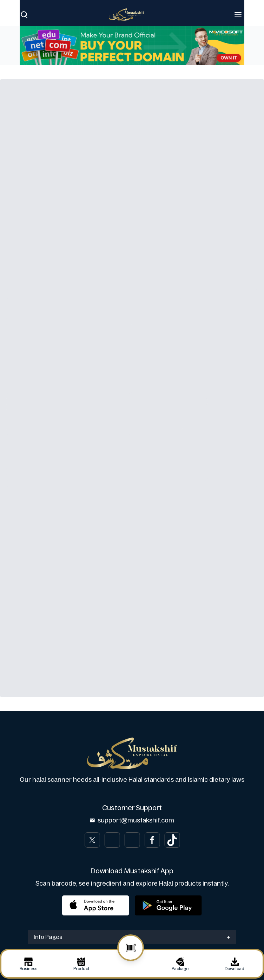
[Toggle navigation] (238, 15)
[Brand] (130, 15)
